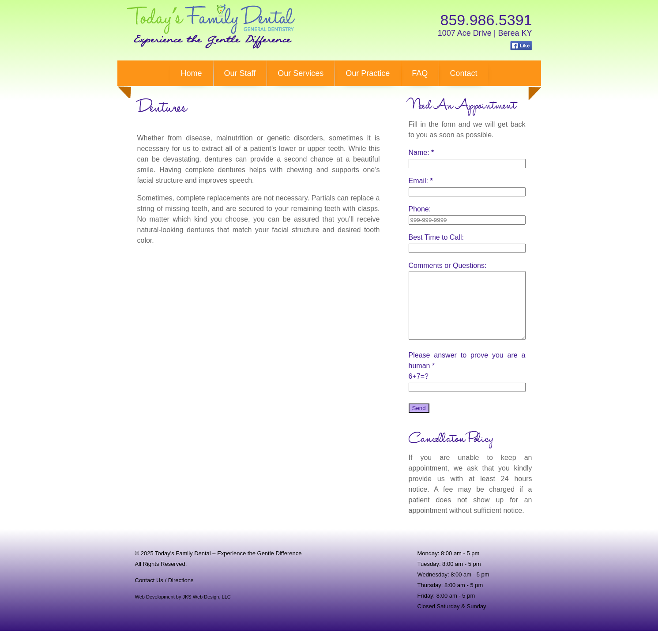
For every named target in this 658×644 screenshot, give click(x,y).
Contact (463, 73)
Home (192, 73)
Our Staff (240, 73)
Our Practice (368, 73)
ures (162, 109)
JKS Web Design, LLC (207, 610)
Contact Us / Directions (164, 593)
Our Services (301, 73)
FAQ (420, 73)
